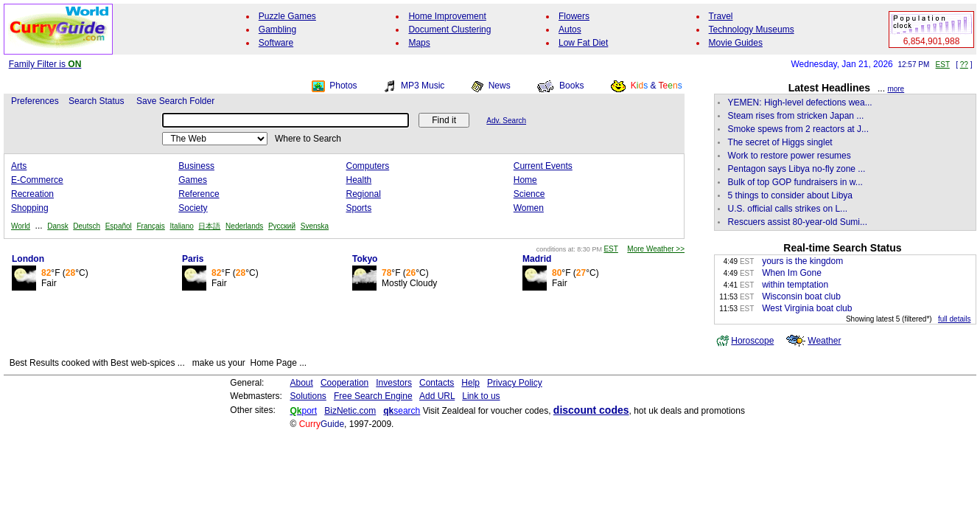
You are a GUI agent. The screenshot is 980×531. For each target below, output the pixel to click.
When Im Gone (792, 273)
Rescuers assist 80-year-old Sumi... (798, 222)
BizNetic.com (350, 411)
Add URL (437, 396)
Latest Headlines (829, 88)
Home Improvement (447, 16)
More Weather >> (656, 249)
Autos (570, 29)
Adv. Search (506, 121)
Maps (419, 43)
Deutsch (87, 226)
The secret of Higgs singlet (780, 142)
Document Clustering (449, 29)
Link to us (481, 396)
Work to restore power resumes (790, 156)
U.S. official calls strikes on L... (788, 209)
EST (943, 65)
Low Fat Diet (583, 43)
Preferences (35, 101)
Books (571, 86)
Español (119, 226)
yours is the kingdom (802, 261)
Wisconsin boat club (801, 296)
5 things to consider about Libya (790, 195)
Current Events (543, 166)
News (500, 86)
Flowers (574, 16)
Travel (721, 16)
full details (954, 319)
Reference (199, 194)
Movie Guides (736, 43)
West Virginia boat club (807, 308)
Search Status (96, 101)
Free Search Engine (373, 396)
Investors (394, 383)
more (896, 89)
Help (470, 383)
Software (276, 43)
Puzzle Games (287, 16)
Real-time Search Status (842, 248)
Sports (359, 208)
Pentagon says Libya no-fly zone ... (797, 169)
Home (525, 180)
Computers (368, 166)
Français (150, 226)
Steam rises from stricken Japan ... (796, 116)
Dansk (57, 226)
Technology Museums (752, 29)
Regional (364, 194)
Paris (193, 259)
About (302, 383)
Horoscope (752, 341)
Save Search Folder (175, 101)
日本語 (209, 226)
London (28, 259)
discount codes (591, 410)
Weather (824, 341)
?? (964, 65)
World (21, 226)
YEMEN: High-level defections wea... (800, 103)
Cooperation (344, 383)
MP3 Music (423, 86)
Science (529, 194)
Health (359, 180)
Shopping (30, 208)
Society (193, 208)
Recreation (32, 194)
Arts (19, 166)
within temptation (795, 285)
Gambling (277, 29)
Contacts (437, 383)
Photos (343, 86)
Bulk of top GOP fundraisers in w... (795, 182)
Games (193, 180)
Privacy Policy (515, 383)
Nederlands (244, 226)
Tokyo (365, 259)
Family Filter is (45, 64)
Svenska (315, 226)
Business (196, 166)
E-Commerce (37, 180)
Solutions (308, 396)
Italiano (182, 226)
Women (529, 208)
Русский (282, 226)
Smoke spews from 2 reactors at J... (798, 129)
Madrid (537, 259)
